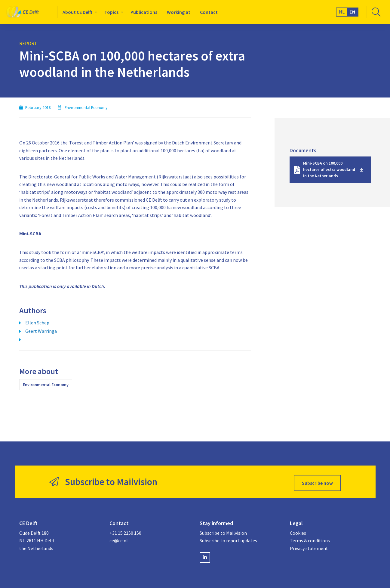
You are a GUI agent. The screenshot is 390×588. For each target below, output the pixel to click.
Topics (111, 12)
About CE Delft (77, 12)
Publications (144, 12)
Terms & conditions (310, 539)
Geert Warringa (41, 331)
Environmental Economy (46, 385)
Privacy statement (309, 546)
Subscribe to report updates (228, 539)
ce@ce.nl (119, 539)
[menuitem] (79, 12)
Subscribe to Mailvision (223, 531)
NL (342, 12)
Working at (179, 12)
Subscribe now (317, 481)
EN (352, 12)
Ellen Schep (37, 323)
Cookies (298, 531)
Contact (209, 12)
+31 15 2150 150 (125, 531)
